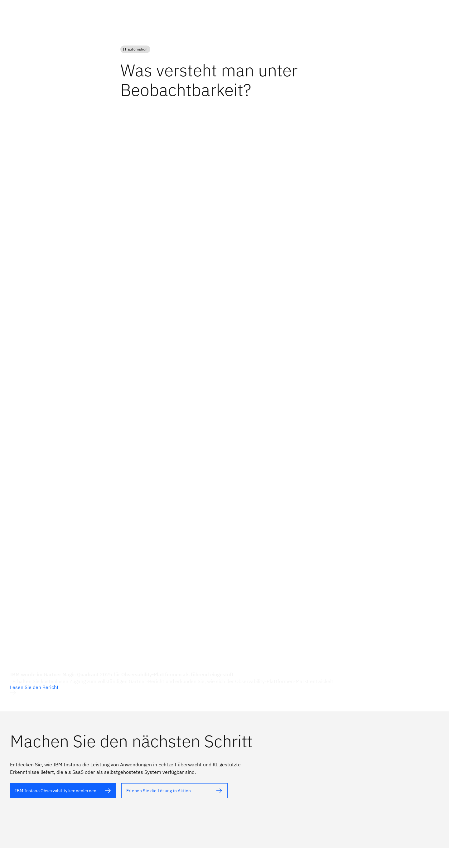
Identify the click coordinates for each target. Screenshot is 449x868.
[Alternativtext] (63, 791)
